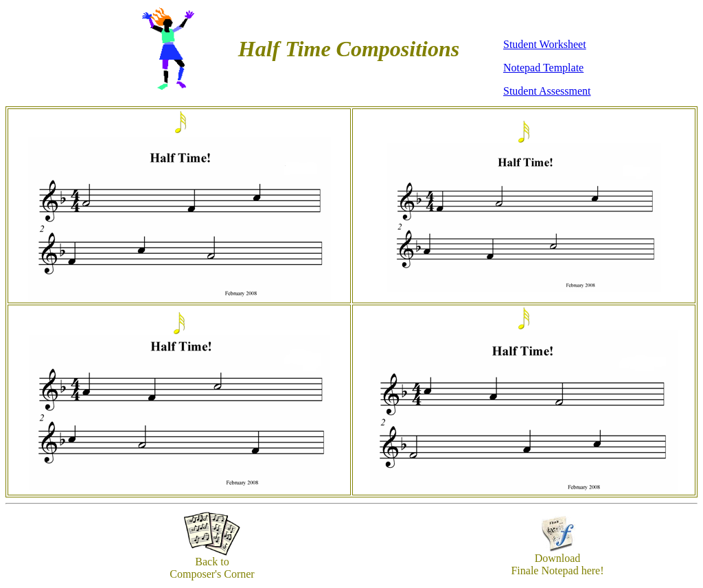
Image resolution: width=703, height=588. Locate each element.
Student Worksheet (545, 44)
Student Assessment (547, 91)
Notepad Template (543, 68)
